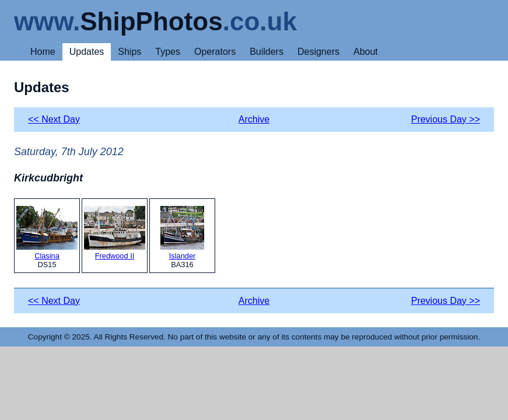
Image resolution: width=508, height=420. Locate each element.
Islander (182, 233)
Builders (267, 52)
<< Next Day (54, 119)
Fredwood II (115, 233)
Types (168, 52)
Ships (129, 52)
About (366, 52)
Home (43, 52)
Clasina (47, 233)
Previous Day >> (446, 119)
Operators (215, 52)
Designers (318, 52)
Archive (254, 119)
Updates (87, 52)
